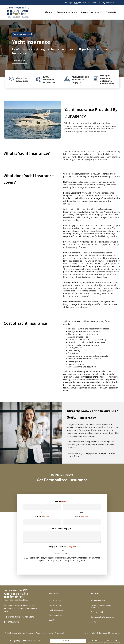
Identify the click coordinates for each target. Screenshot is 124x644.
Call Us (95, 641)
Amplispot (59, 633)
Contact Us (111, 12)
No (63, 550)
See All (52, 620)
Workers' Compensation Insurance (101, 606)
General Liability (98, 612)
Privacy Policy (90, 633)
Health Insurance (56, 610)
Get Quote (68, 641)
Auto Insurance (55, 600)
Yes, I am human (63, 553)
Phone (42, 516)
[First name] (42, 507)
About (48, 12)
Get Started (20, 61)
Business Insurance (90, 12)
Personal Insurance (66, 12)
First (42, 512)
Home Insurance (56, 605)
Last (82, 512)
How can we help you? (62, 529)
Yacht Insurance (55, 615)
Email (82, 516)
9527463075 (111, 2)
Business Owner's (98, 600)
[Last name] (82, 507)
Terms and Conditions (109, 633)
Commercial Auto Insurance (102, 617)
